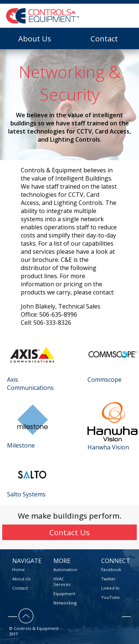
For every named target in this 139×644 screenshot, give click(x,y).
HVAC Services (62, 581)
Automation (65, 569)
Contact (104, 38)
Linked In (110, 588)
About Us (35, 38)
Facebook (111, 569)
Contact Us (69, 532)
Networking (65, 603)
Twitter (108, 579)
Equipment (64, 594)
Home (19, 569)
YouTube (110, 597)
